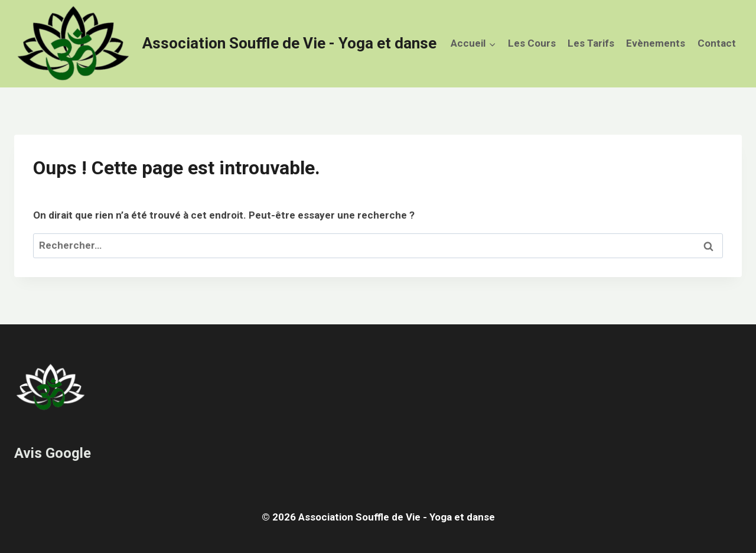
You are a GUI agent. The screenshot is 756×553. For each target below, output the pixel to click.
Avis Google (53, 453)
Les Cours (532, 43)
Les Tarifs (591, 43)
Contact (717, 43)
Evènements (656, 43)
